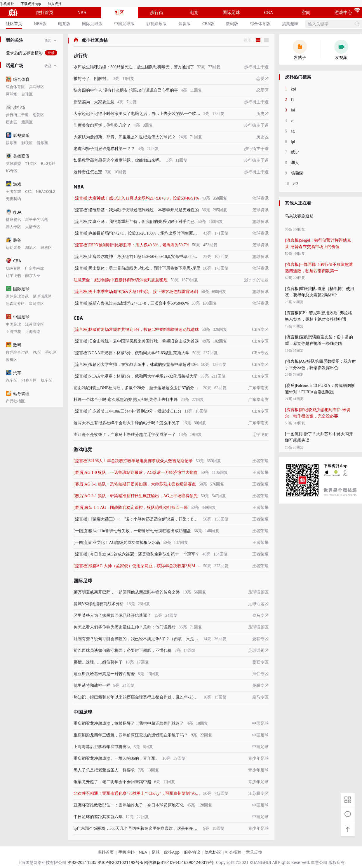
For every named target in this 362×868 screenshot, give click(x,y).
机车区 (47, 380)
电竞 (194, 13)
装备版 (185, 23)
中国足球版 (124, 23)
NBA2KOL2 (46, 192)
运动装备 (13, 248)
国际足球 (231, 13)
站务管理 (18, 393)
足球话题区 (42, 296)
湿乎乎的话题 (36, 220)
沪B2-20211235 (82, 862)
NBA (82, 13)
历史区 (12, 122)
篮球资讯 (13, 220)
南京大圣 (33, 276)
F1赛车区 (29, 380)
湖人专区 (13, 227)
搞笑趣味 (290, 23)
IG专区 (12, 171)
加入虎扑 (55, 4)
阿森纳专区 (15, 304)
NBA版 (40, 23)
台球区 (27, 94)
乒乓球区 (36, 87)
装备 (14, 240)
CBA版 (208, 23)
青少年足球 (258, 758)
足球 (156, 852)
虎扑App (172, 852)
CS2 (28, 192)
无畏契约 (13, 199)
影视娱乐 (18, 135)
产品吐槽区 (15, 401)
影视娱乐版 (156, 23)
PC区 (37, 352)
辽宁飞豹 (13, 276)
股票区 (27, 122)
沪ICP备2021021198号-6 (120, 862)
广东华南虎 (34, 268)
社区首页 (14, 23)
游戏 (14, 184)
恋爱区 (38, 115)
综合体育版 (260, 23)
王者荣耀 (13, 192)
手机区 (51, 352)
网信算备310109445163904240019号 (179, 862)
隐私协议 (213, 852)
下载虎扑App (31, 4)
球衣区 (46, 248)
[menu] (152, 24)
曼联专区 (260, 639)
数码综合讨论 (17, 352)
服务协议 (192, 852)
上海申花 (13, 332)
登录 (51, 53)
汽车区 (12, 380)
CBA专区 (13, 268)
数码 (14, 345)
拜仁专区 (260, 674)
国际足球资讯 (17, 296)
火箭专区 (33, 227)
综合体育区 (15, 87)
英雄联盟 (18, 156)
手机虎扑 (7, 4)
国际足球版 (92, 23)
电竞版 (64, 23)
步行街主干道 (17, 115)
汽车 (14, 373)
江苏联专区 (35, 324)
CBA (269, 13)
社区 (119, 13)
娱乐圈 (12, 143)
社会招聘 (233, 852)
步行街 (157, 13)
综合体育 (18, 79)
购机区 (12, 360)
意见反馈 (254, 852)
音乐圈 (42, 143)
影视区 (27, 143)
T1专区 (31, 164)
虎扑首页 (45, 13)
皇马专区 (36, 304)
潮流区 (31, 248)
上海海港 (33, 332)
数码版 (232, 23)
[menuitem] (14, 24)
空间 (306, 13)
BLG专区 (48, 164)
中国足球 (18, 317)
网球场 (12, 94)
